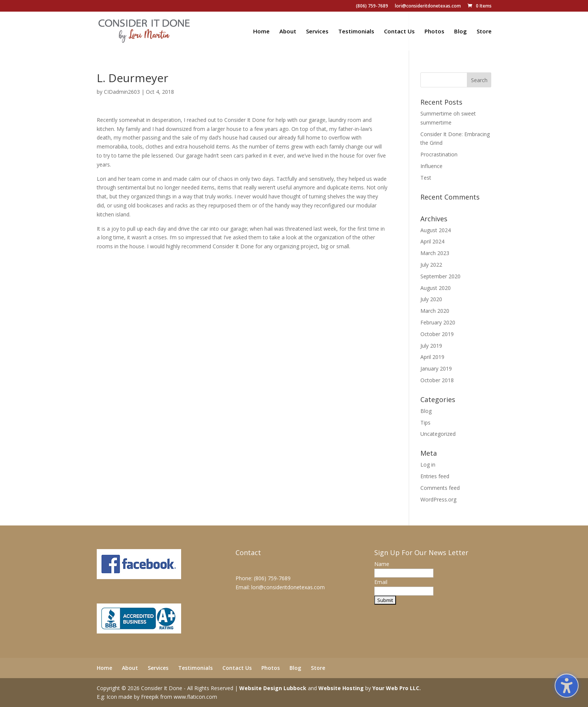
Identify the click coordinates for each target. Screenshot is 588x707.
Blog (460, 32)
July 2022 (431, 265)
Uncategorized (438, 434)
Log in (428, 465)
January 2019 (436, 369)
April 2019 (432, 357)
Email (381, 582)
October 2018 (437, 380)
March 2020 (435, 311)
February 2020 (438, 322)
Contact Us (399, 32)
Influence (431, 166)
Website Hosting (341, 688)
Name (382, 564)
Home (261, 32)
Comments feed (440, 488)
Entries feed (435, 476)
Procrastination (439, 154)
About (288, 32)
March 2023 (435, 253)
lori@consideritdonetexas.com (428, 6)
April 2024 (432, 241)
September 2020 (440, 276)
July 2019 (431, 346)
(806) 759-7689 (372, 6)
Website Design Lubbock (273, 688)
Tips (425, 423)
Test (426, 178)
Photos (434, 32)
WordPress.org (438, 499)
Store (484, 32)
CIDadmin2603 (122, 92)
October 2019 (437, 334)
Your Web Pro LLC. (397, 688)
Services (317, 32)
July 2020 (431, 299)
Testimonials (356, 32)
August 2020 (436, 288)
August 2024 (436, 230)
